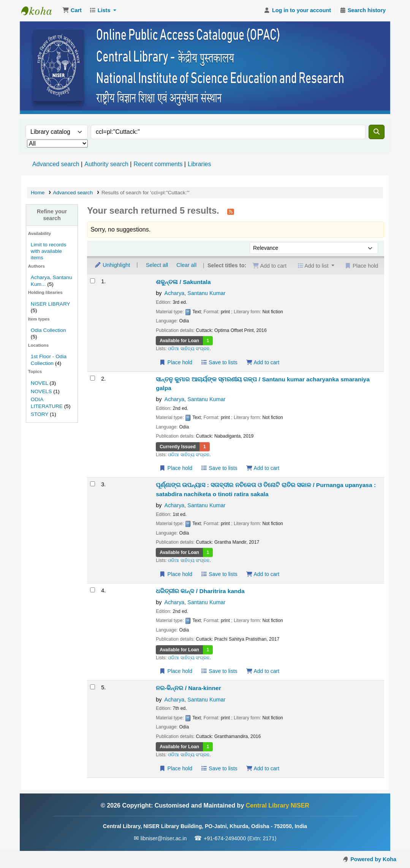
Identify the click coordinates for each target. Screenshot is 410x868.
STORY (40, 414)
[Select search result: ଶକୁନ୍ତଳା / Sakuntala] (93, 281)
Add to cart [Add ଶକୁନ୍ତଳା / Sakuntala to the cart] (263, 362)
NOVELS (41, 391)
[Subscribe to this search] (231, 211)
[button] (72, 11)
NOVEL (40, 383)
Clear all (186, 265)
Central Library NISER (40, 11)
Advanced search (56, 164)
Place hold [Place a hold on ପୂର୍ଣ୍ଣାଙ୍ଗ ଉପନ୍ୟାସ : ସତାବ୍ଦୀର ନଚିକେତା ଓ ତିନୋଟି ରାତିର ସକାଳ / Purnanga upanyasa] (176, 574)
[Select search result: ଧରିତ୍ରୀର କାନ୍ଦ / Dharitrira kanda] (93, 590)
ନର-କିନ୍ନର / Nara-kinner (188, 688)
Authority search (106, 164)
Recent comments (158, 164)
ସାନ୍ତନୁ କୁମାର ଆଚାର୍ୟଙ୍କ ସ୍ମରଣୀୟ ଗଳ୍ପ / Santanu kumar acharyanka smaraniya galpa (263, 384)
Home (38, 193)
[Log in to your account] (297, 11)
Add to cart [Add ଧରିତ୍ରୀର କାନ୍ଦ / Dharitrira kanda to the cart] (263, 671)
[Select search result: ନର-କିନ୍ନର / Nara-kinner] (93, 687)
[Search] (377, 132)
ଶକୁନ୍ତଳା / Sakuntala (183, 282)
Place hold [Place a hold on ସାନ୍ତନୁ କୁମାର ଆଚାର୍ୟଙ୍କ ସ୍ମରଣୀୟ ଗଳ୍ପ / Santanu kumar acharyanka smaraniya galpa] (176, 468)
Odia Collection (48, 330)
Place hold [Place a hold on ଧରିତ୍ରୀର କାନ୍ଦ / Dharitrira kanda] (176, 671)
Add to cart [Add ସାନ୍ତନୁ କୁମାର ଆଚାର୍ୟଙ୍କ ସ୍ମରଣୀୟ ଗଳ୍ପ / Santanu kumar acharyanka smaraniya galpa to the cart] (263, 468)
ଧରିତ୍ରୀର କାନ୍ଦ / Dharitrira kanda (200, 591)
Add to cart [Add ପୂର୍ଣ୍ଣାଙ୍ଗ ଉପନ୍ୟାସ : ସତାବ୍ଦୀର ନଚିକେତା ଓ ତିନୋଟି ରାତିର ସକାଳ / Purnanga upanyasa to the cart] (263, 574)
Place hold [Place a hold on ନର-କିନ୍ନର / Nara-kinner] (176, 768)
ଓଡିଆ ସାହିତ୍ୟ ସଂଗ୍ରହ (189, 349)
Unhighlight (112, 265)
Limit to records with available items (48, 251)
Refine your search (52, 215)
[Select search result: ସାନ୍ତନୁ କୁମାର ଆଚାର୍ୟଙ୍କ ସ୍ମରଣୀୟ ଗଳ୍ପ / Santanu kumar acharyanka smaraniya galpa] (93, 378)
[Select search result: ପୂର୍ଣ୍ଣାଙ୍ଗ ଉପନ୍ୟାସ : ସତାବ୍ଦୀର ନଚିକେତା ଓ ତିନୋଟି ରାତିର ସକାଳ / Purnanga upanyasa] (93, 484)
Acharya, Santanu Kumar (195, 293)
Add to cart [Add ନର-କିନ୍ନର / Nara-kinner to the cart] (263, 768)
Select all (157, 265)
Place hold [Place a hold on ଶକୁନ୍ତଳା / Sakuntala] (176, 362)
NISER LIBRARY (51, 304)
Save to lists (219, 362)
